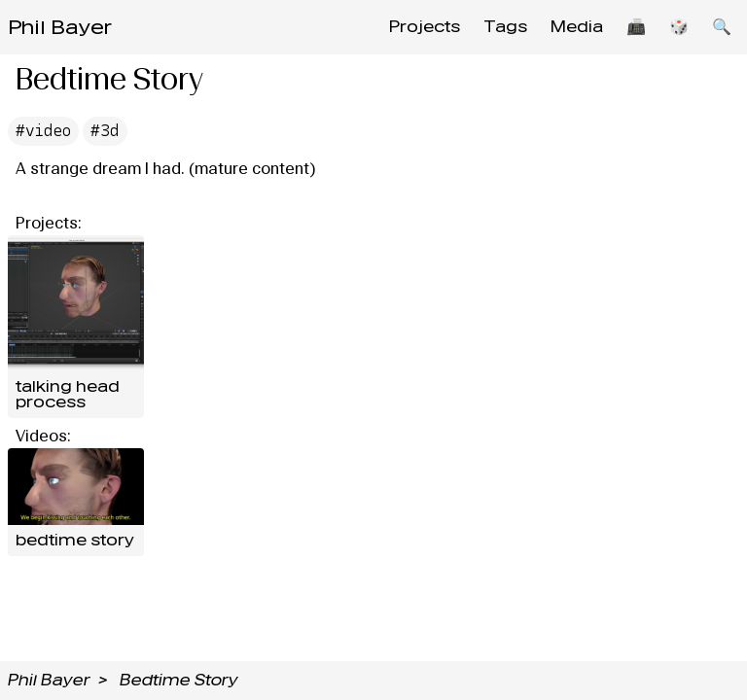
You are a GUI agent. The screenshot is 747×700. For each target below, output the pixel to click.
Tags (505, 27)
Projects (425, 27)
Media (577, 27)
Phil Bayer (60, 27)
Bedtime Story (179, 680)
